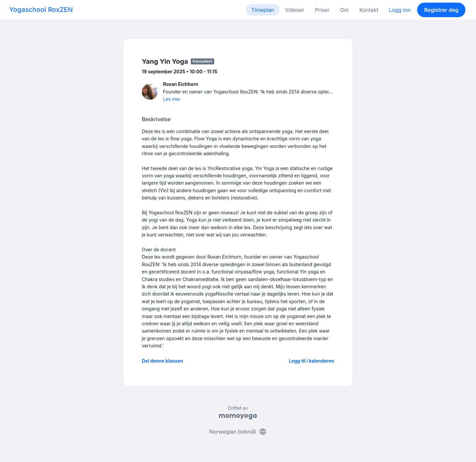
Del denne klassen (162, 361)
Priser (322, 10)
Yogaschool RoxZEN (41, 10)
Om (344, 10)
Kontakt (369, 10)
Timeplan (263, 10)
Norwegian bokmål (238, 432)
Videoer (295, 10)
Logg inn (400, 10)
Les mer (172, 99)
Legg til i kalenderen (312, 361)
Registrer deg (441, 10)
